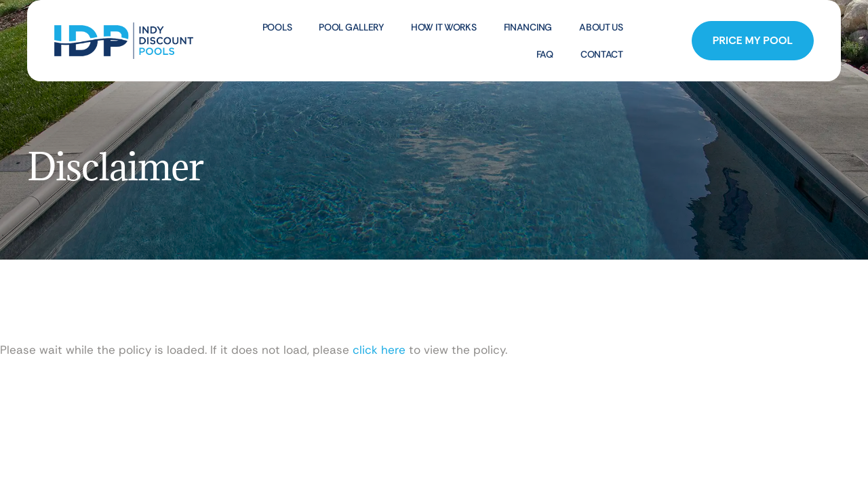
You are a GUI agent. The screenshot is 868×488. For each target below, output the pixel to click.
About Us (601, 27)
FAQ (545, 54)
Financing (528, 27)
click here (379, 350)
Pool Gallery (351, 27)
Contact (602, 54)
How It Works (444, 27)
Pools (277, 27)
